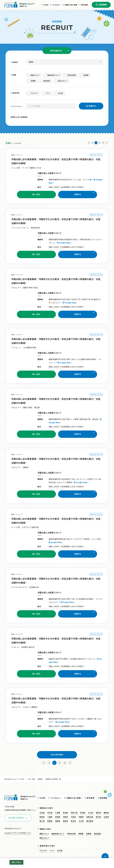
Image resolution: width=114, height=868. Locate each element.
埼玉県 (50, 813)
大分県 (81, 821)
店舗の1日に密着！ (71, 5)
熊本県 (73, 821)
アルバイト (43, 850)
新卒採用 (85, 5)
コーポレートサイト (16, 818)
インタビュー (57, 5)
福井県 (99, 813)
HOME (46, 5)
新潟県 (83, 813)
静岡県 (106, 813)
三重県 (50, 817)
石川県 (91, 813)
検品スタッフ (44, 838)
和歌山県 (90, 817)
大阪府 (73, 817)
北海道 (42, 813)
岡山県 (99, 817)
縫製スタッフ (44, 834)
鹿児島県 (90, 821)
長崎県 (66, 821)
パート (52, 850)
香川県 (42, 821)
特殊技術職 (71, 834)
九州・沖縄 (31, 779)
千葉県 (58, 813)
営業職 (89, 834)
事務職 (81, 834)
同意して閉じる (16, 862)
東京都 (66, 813)
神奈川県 (74, 813)
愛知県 (42, 817)
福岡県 (40, 779)
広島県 (106, 817)
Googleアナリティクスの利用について (18, 833)
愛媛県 (50, 821)
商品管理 (97, 834)
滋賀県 (58, 817)
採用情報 (103, 5)
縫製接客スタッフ (58, 834)
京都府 (66, 817)
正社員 (60, 850)
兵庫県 (81, 817)
